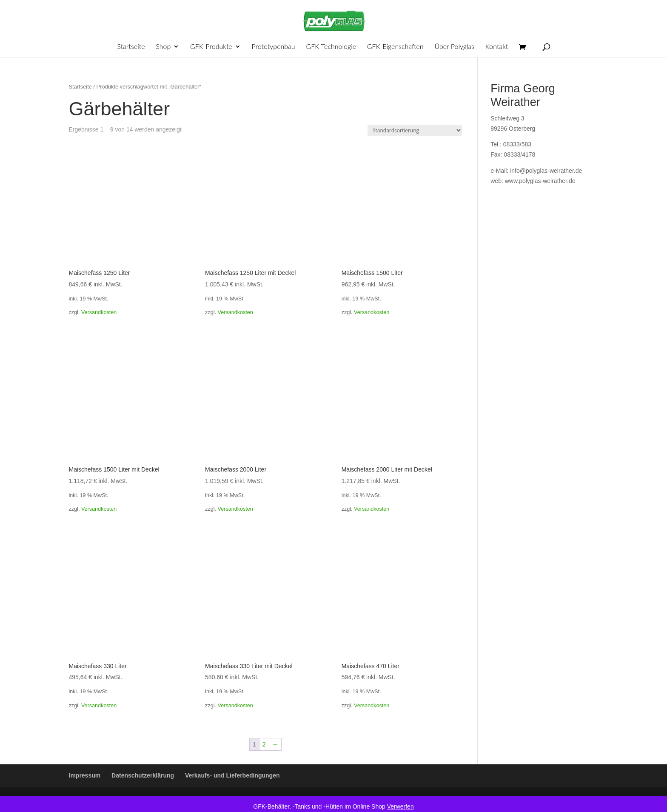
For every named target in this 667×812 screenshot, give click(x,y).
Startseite (131, 47)
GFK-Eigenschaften (395, 47)
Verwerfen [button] (400, 806)
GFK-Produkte (211, 47)
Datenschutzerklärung (143, 775)
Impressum (85, 775)
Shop (163, 47)
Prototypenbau (274, 47)
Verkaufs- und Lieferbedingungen (232, 775)
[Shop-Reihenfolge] (415, 130)
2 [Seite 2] (264, 744)
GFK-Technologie (331, 47)
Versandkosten (99, 312)
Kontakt (497, 47)
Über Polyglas (454, 47)
